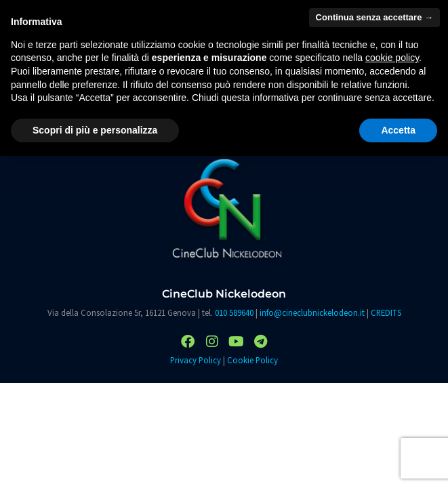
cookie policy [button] (392, 58)
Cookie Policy (252, 360)
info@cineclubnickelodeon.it (312, 312)
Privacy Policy (196, 360)
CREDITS (386, 312)
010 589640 (234, 312)
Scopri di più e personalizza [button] (95, 130)
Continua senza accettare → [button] (374, 17)
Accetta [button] (398, 130)
